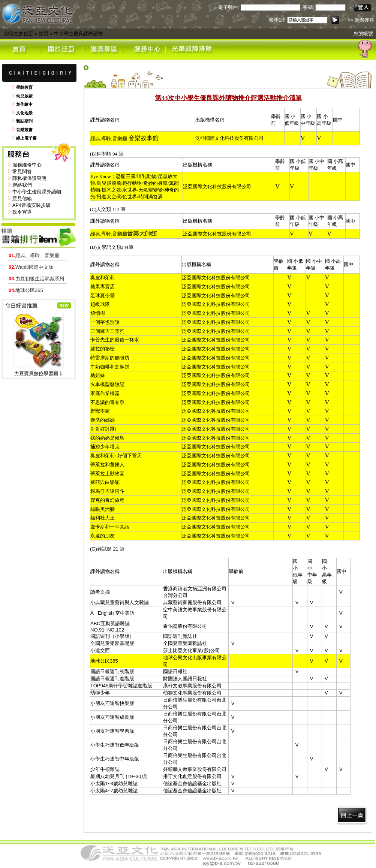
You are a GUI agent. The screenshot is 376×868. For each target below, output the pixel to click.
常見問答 (22, 171)
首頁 (43, 34)
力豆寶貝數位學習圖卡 (39, 373)
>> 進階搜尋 (361, 20)
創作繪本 (24, 104)
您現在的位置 (19, 34)
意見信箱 (22, 198)
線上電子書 (26, 138)
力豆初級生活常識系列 (36, 279)
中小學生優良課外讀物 (78, 34)
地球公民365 (26, 290)
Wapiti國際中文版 (31, 267)
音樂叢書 (24, 130)
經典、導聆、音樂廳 (34, 255)
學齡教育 (24, 87)
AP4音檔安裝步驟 (32, 205)
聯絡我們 (22, 185)
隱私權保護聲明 (29, 178)
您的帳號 (363, 34)
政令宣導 (22, 212)
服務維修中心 (27, 165)
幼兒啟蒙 (24, 96)
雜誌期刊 (24, 121)
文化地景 (24, 113)
